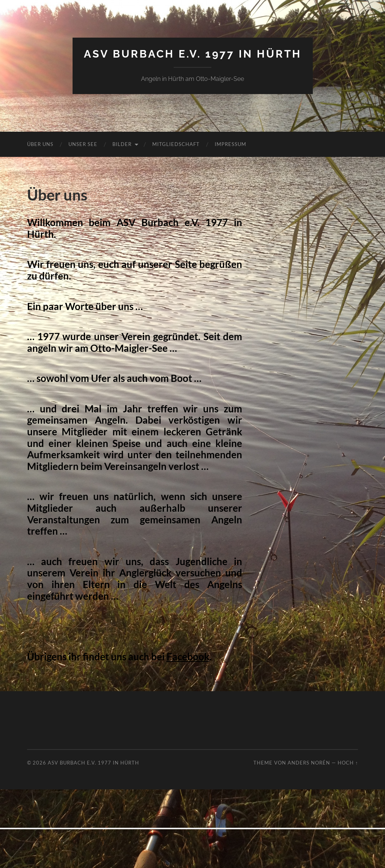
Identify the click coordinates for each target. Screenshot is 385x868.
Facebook (188, 657)
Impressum (230, 144)
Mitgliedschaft (176, 144)
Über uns (40, 144)
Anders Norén (309, 763)
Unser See (83, 144)
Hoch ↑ (348, 763)
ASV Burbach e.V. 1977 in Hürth (193, 54)
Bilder (122, 144)
